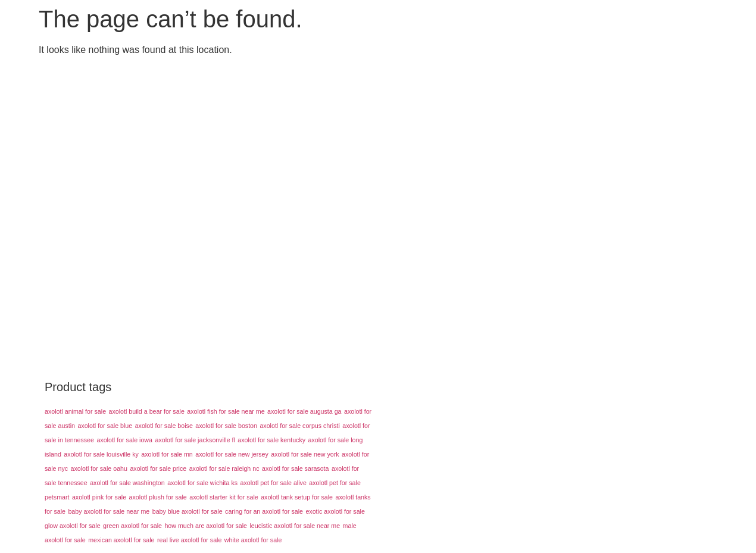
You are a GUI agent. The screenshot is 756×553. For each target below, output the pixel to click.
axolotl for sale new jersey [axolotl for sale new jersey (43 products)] (232, 454)
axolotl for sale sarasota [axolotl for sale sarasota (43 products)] (296, 468)
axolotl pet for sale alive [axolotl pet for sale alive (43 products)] (274, 483)
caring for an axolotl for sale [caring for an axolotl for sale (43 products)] (264, 511)
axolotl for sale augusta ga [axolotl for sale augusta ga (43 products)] (304, 411)
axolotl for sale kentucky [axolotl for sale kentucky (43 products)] (271, 440)
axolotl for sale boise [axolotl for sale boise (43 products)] (164, 426)
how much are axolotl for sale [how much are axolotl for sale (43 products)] (206, 526)
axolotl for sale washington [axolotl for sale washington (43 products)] (127, 483)
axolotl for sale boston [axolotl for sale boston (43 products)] (226, 426)
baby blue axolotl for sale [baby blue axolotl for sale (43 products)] (188, 511)
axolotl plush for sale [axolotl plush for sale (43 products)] (158, 497)
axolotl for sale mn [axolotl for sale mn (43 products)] (167, 454)
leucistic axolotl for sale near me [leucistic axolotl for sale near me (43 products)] (295, 526)
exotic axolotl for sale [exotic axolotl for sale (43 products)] (335, 511)
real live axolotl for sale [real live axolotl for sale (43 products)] (189, 540)
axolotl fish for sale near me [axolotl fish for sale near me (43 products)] (226, 411)
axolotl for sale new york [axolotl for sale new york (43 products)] (305, 454)
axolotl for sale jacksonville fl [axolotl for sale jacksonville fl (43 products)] (195, 440)
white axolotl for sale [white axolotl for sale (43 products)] (253, 540)
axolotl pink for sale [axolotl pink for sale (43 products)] (99, 497)
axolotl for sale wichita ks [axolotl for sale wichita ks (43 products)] (202, 483)
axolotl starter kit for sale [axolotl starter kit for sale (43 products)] (224, 497)
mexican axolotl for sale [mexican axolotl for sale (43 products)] (121, 540)
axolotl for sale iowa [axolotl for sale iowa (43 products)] (124, 440)
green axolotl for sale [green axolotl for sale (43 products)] (132, 526)
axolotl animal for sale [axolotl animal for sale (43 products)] (75, 411)
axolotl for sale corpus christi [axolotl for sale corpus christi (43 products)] (299, 426)
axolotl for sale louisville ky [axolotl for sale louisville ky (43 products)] (101, 454)
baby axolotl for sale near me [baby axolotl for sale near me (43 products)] (109, 511)
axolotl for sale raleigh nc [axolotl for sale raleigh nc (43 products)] (224, 468)
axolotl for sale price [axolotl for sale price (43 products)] (158, 468)
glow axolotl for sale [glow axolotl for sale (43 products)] (73, 526)
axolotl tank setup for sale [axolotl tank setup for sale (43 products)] (297, 497)
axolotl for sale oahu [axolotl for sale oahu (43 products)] (99, 468)
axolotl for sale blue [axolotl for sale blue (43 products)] (105, 426)
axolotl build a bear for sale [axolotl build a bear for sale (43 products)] (147, 411)
